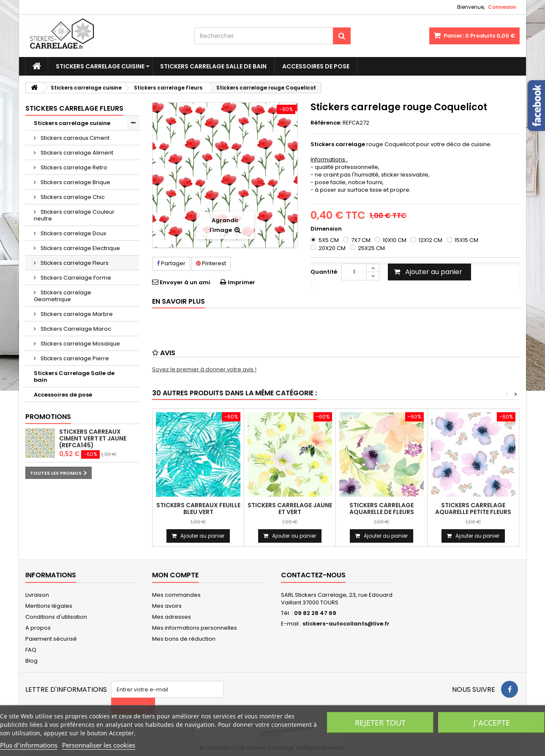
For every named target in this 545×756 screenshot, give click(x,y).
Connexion (502, 7)
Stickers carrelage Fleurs (74, 263)
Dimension (327, 229)
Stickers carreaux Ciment (74, 138)
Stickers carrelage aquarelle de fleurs (382, 509)
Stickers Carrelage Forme (75, 278)
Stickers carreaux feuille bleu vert (198, 509)
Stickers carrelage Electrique (80, 248)
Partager (171, 263)
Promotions (48, 417)
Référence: (326, 123)
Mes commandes (176, 595)
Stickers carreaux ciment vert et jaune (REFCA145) (93, 438)
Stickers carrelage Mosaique (80, 344)
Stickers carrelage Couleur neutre (74, 215)
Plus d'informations (29, 745)
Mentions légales (49, 606)
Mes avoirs (167, 606)
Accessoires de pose (316, 66)
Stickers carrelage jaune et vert (290, 509)
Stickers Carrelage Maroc (75, 329)
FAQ (31, 650)
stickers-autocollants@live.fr (346, 624)
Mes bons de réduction (184, 639)
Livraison (37, 595)
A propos (38, 628)
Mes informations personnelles (195, 628)
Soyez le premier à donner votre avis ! (204, 369)
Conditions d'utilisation (56, 617)
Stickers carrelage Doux (73, 233)
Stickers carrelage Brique (75, 182)
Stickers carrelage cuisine (100, 66)
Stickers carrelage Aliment (76, 153)
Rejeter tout (380, 723)
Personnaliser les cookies (99, 745)
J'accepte (492, 723)
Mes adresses (172, 617)
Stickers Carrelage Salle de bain (213, 66)
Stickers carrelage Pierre (74, 358)
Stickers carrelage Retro (73, 167)
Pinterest (211, 263)
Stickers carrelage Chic (72, 197)
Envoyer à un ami (185, 282)
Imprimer (241, 282)
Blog (31, 661)
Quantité (324, 272)
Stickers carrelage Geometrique (63, 296)
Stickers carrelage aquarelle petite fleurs (473, 509)
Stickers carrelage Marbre (76, 314)
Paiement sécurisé (51, 639)
